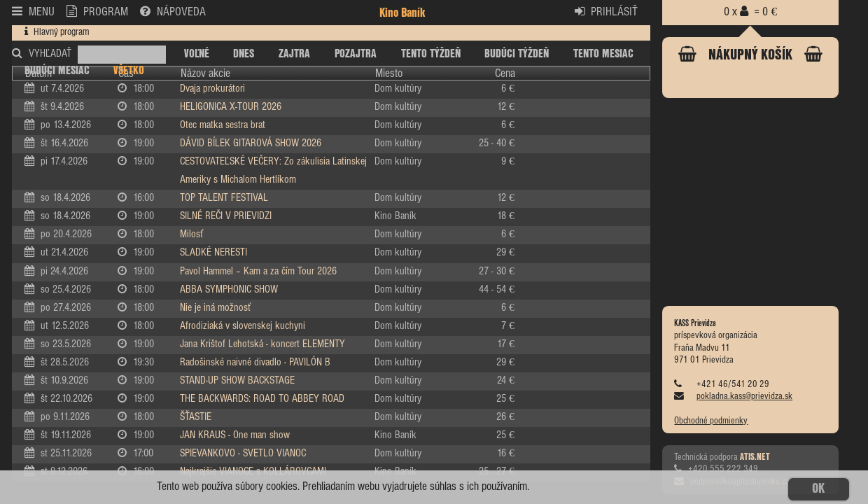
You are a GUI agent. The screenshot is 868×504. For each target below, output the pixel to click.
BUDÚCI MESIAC (57, 71)
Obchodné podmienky (711, 421)
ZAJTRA (294, 54)
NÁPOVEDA (173, 11)
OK (818, 489)
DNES (244, 54)
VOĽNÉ (197, 54)
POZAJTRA (356, 54)
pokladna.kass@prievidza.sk (744, 397)
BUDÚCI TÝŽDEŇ (517, 54)
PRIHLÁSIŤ (607, 11)
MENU (33, 11)
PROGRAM (97, 11)
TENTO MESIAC (603, 54)
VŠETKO (129, 71)
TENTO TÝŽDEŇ (431, 54)
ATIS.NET (755, 457)
